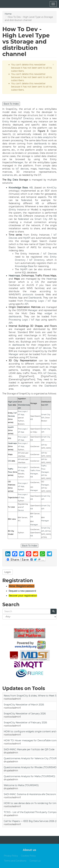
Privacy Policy (11, 856)
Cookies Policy (28, 856)
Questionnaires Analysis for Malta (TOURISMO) (29, 776)
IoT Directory (26, 118)
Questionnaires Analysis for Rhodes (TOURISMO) (31, 767)
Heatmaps (14, 276)
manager (25, 386)
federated (27, 200)
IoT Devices (50, 254)
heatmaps (44, 169)
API (26, 304)
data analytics (45, 137)
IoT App (52, 301)
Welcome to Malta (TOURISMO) (21, 785)
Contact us (35, 861)
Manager (18, 162)
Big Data (13, 180)
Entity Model (10, 122)
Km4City (52, 188)
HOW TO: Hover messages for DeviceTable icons (30, 740)
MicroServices (24, 405)
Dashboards (35, 298)
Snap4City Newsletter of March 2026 (24, 705)
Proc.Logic (22, 411)
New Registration (22, 586)
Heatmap (52, 279)
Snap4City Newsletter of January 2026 (25, 714)
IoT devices (22, 169)
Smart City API (44, 219)
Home (8, 14)
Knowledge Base (18, 188)
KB (31, 188)
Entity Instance (18, 210)
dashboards (40, 144)
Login (8, 572)
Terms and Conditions (15, 861)
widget (48, 313)
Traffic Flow (35, 470)
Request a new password (22, 591)
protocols (28, 295)
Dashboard (51, 386)
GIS (37, 282)
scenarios (8, 175)
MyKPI (27, 238)
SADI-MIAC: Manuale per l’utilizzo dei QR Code (29, 749)
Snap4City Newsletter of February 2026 (25, 723)
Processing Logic (34, 301)
